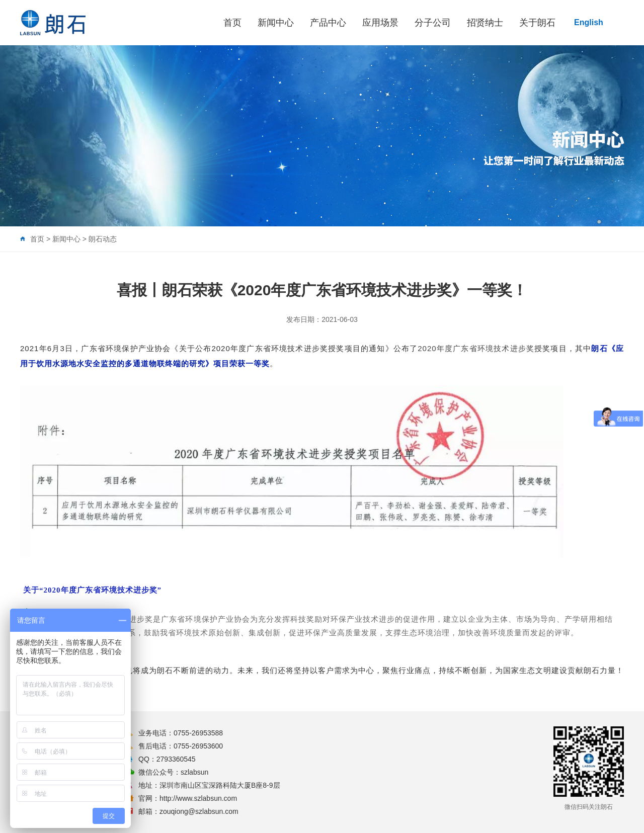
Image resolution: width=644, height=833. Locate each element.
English (589, 22)
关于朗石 (537, 23)
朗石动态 (103, 239)
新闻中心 (276, 23)
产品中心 (328, 23)
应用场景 (380, 23)
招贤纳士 (485, 23)
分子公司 (433, 23)
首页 (232, 23)
